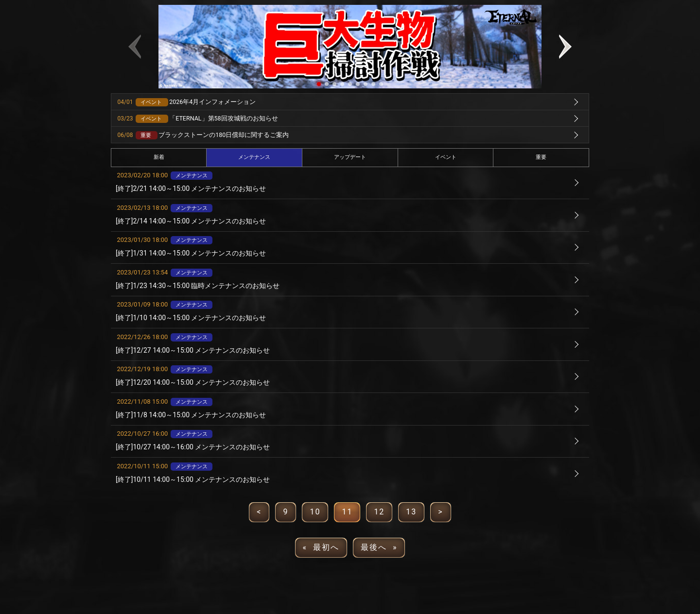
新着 (159, 157)
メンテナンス (254, 157)
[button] (319, 84)
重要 (541, 157)
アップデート (350, 157)
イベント (446, 157)
